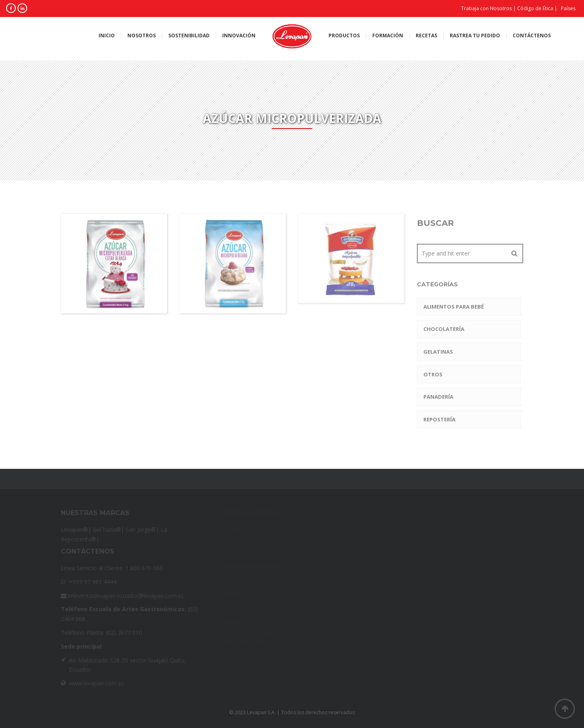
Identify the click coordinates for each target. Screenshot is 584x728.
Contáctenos (532, 36)
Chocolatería (444, 329)
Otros (433, 374)
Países (568, 8)
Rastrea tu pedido (475, 36)
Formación (388, 36)
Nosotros (142, 36)
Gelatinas (438, 352)
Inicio (107, 36)
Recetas (426, 36)
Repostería (439, 419)
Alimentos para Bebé (454, 307)
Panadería (438, 397)
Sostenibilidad (189, 36)
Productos (344, 36)
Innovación (239, 36)
